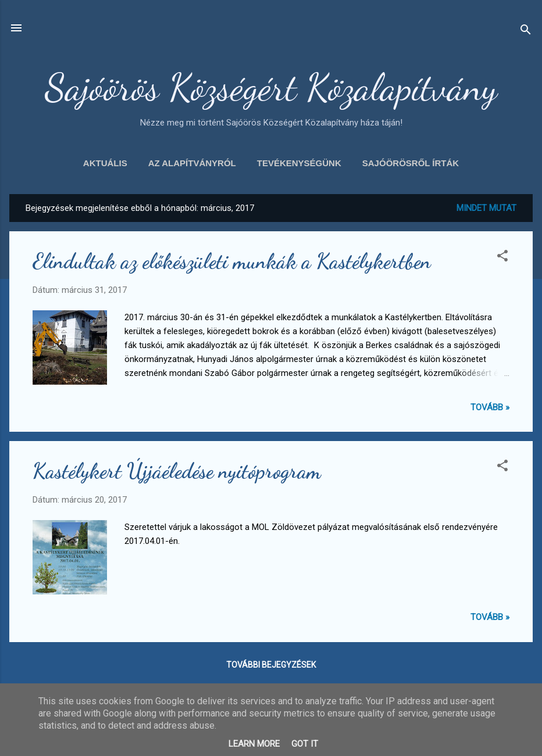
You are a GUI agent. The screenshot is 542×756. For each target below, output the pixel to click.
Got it (305, 744)
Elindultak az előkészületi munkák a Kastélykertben (232, 261)
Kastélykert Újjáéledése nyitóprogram (177, 471)
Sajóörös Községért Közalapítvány (271, 87)
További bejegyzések (271, 665)
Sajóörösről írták (411, 163)
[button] (502, 258)
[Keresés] (526, 32)
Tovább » (490, 407)
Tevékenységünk (299, 163)
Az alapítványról (192, 163)
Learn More (254, 744)
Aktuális (105, 163)
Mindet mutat (486, 208)
